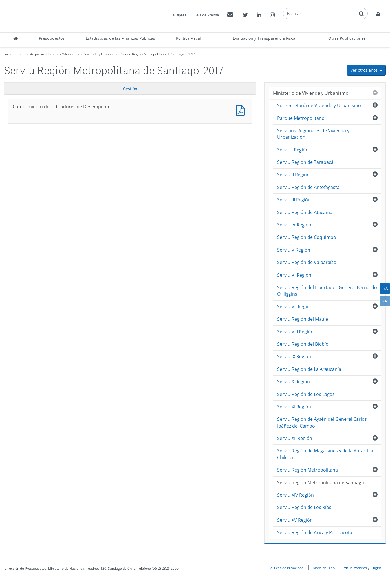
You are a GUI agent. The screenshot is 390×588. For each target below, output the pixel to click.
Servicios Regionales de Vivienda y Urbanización (313, 134)
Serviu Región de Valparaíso (307, 262)
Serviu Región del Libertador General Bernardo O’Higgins (327, 291)
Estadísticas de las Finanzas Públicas (120, 38)
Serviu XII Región (295, 438)
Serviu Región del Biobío (303, 344)
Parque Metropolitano (301, 118)
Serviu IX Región (294, 356)
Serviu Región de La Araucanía (309, 369)
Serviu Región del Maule (303, 319)
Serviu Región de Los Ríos (304, 507)
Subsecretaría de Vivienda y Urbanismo (319, 105)
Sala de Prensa (207, 15)
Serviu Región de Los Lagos (306, 394)
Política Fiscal (189, 38)
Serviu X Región (294, 382)
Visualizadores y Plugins (363, 568)
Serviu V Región (294, 250)
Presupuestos (52, 38)
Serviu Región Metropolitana (308, 470)
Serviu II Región (293, 175)
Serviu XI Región (294, 407)
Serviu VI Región (294, 275)
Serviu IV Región (294, 225)
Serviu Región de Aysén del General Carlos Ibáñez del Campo (322, 422)
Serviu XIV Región (296, 495)
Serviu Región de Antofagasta (308, 187)
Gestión (130, 89)
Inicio (8, 54)
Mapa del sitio (324, 568)
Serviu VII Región (295, 307)
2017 (191, 54)
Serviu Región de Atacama (305, 212)
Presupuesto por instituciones (38, 54)
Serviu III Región (294, 200)
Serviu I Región (293, 150)
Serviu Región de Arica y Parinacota (315, 532)
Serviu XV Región (295, 520)
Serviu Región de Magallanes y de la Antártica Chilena (325, 454)
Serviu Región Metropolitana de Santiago (153, 54)
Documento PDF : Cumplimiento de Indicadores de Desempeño (242, 110)
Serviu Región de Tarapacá (305, 162)
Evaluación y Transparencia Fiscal (265, 38)
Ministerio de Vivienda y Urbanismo (91, 54)
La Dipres (178, 15)
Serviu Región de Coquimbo (307, 237)
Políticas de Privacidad (286, 568)
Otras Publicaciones (347, 38)
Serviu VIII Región (295, 332)
